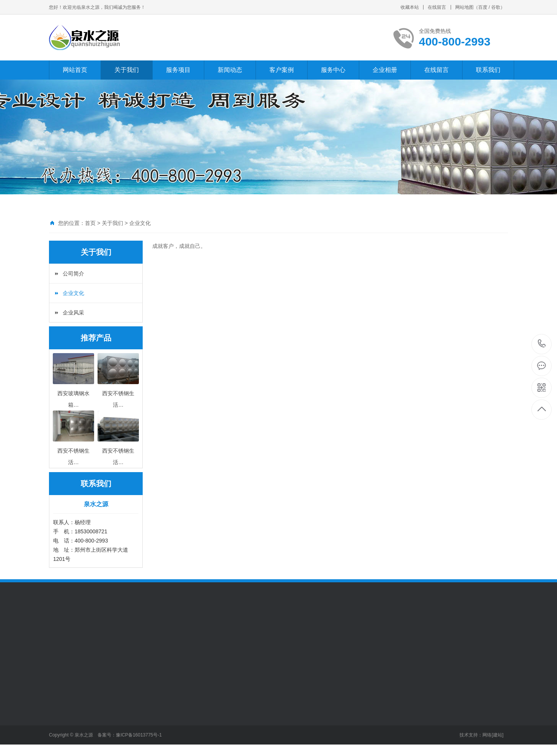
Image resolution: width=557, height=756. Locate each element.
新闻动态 (230, 70)
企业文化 (140, 223)
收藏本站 (410, 7)
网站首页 (75, 70)
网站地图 (464, 7)
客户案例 (282, 70)
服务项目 (178, 70)
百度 (483, 7)
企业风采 (73, 313)
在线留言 (437, 7)
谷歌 (496, 7)
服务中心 (333, 70)
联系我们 (488, 70)
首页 (90, 223)
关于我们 (127, 70)
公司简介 (73, 274)
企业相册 (385, 70)
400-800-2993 (542, 344)
